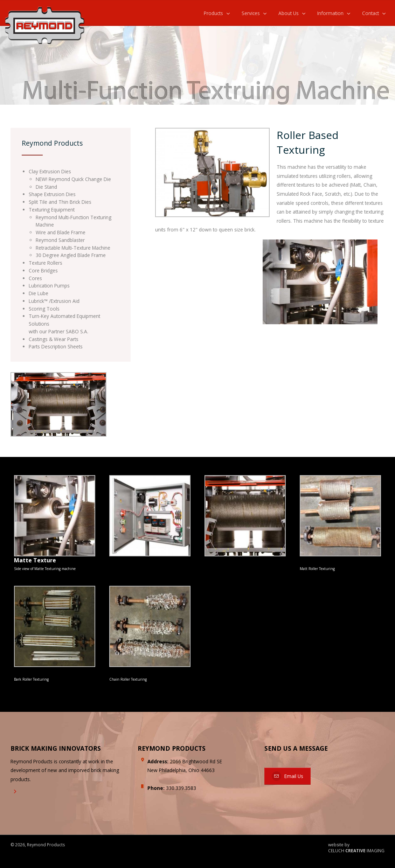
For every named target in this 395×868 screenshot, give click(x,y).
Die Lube (39, 293)
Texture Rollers (46, 263)
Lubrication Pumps (49, 286)
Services (251, 13)
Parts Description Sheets (56, 346)
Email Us (287, 776)
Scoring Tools (44, 309)
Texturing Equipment (52, 210)
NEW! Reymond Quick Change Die (73, 179)
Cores (35, 278)
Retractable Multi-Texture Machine (73, 248)
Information (330, 13)
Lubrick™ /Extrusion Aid (54, 301)
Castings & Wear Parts (54, 339)
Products (213, 13)
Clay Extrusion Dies (50, 171)
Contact (370, 13)
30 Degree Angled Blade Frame (71, 255)
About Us (289, 13)
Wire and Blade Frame (61, 232)
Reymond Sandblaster (60, 240)
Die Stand (46, 187)
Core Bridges (43, 270)
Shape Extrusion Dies (52, 194)
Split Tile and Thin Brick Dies (60, 202)
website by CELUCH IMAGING (356, 848)
